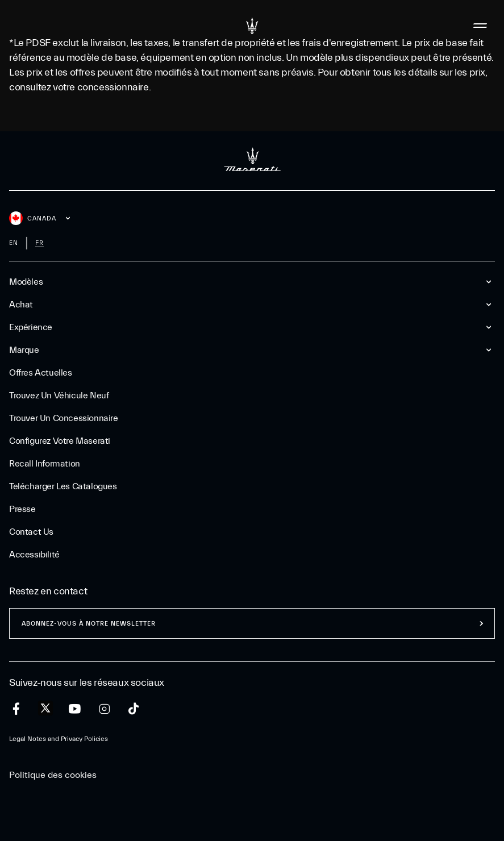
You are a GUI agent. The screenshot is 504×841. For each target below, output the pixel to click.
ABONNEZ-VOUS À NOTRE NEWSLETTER (89, 624)
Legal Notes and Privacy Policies (59, 739)
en (14, 243)
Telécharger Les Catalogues (63, 486)
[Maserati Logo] (252, 26)
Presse (22, 509)
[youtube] (75, 709)
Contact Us (31, 532)
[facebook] (16, 709)
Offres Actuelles (41, 373)
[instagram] (104, 709)
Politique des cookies (53, 775)
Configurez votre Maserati (60, 441)
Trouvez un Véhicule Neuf (59, 395)
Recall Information (45, 464)
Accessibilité (34, 555)
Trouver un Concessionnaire (64, 418)
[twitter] (45, 709)
